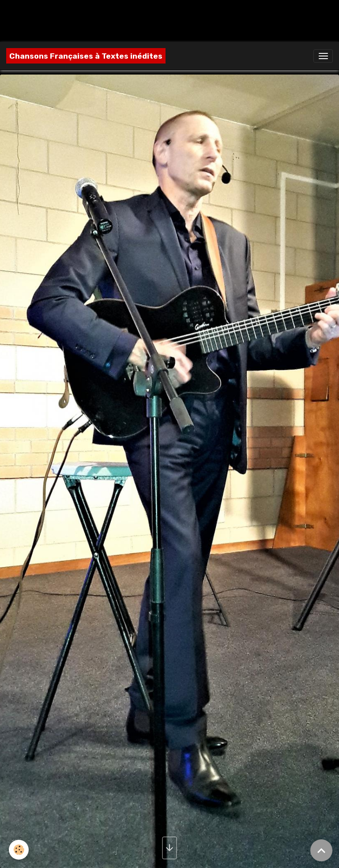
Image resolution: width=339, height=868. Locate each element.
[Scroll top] (321, 850)
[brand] (86, 56)
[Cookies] (19, 850)
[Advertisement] (161, 20)
